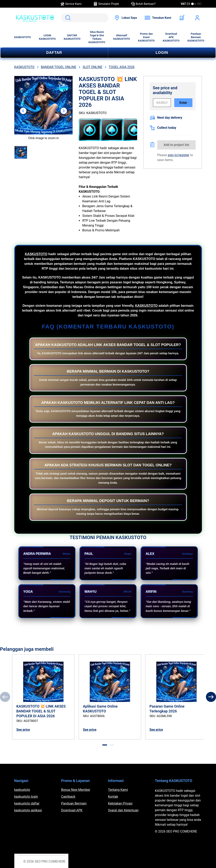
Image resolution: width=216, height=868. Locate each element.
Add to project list (176, 145)
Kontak (113, 797)
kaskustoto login (26, 797)
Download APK (72, 810)
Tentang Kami (118, 790)
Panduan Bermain (74, 803)
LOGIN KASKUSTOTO (47, 37)
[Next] (211, 697)
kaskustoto (22, 790)
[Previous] (5, 697)
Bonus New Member (76, 790)
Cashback (68, 797)
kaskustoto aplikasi (28, 810)
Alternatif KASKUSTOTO (122, 37)
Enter (183, 103)
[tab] (105, 745)
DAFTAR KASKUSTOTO (72, 37)
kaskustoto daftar (27, 803)
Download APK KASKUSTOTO (171, 37)
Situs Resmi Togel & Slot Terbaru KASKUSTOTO (97, 37)
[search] (85, 18)
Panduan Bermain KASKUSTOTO (196, 37)
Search (67, 18)
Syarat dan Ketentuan (123, 810)
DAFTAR (54, 53)
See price (23, 730)
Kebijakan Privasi (120, 803)
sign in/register (178, 155)
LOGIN (162, 53)
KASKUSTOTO (23, 37)
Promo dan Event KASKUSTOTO (146, 37)
